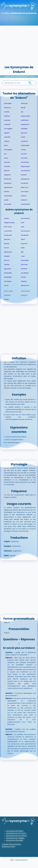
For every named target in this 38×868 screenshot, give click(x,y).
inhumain (24, 264)
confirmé (24, 141)
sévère (7, 192)
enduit (6, 218)
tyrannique (8, 196)
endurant (24, 103)
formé (6, 248)
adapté (7, 256)
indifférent (25, 120)
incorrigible (8, 129)
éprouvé (24, 133)
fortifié (7, 112)
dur (22, 112)
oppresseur (8, 187)
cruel (23, 256)
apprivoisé (8, 252)
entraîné (24, 158)
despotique (25, 166)
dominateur (25, 218)
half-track (8, 227)
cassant (7, 166)
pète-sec (25, 187)
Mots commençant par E (19, 76)
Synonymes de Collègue (15, 838)
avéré (23, 137)
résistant (7, 108)
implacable (25, 145)
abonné (7, 239)
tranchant (25, 192)
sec (5, 154)
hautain (24, 175)
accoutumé (25, 231)
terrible (7, 264)
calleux (7, 141)
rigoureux (7, 269)
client (23, 239)
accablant (25, 273)
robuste (7, 162)
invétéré (7, 120)
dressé (7, 244)
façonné (24, 244)
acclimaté (8, 235)
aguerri (7, 133)
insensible (8, 103)
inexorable (25, 260)
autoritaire (25, 162)
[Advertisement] (19, 45)
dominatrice (25, 171)
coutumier (8, 231)
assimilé (7, 137)
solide (6, 200)
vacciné (24, 154)
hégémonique (9, 223)
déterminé (25, 285)
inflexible (24, 129)
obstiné (24, 281)
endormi (24, 200)
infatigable (8, 150)
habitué (7, 116)
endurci (24, 196)
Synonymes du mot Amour (16, 833)
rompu (23, 150)
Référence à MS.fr (9, 847)
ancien (23, 277)
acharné (24, 269)
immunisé (8, 204)
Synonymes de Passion (15, 831)
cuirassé (7, 124)
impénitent (25, 124)
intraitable (8, 273)
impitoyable (25, 116)
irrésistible (8, 277)
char (23, 223)
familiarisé (25, 235)
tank (23, 227)
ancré (6, 285)
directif (7, 171)
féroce (7, 260)
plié (22, 252)
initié (23, 248)
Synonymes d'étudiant (15, 840)
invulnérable (25, 204)
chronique (8, 281)
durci (6, 145)
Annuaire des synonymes (11, 844)
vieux (6, 158)
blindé (23, 108)
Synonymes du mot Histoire (16, 836)
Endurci (32, 76)
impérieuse (25, 179)
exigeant (7, 175)
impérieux (8, 183)
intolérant (25, 183)
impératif (8, 179)
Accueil (7, 76)
